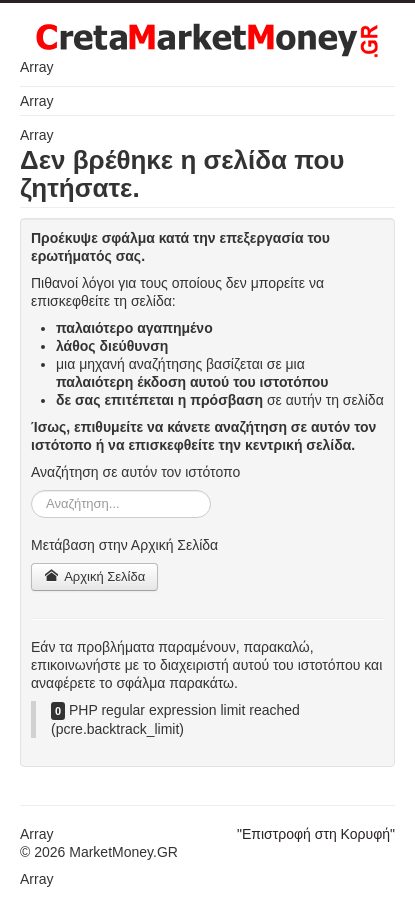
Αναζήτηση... (31, 490)
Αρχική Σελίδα (94, 576)
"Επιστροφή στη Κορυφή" (316, 834)
